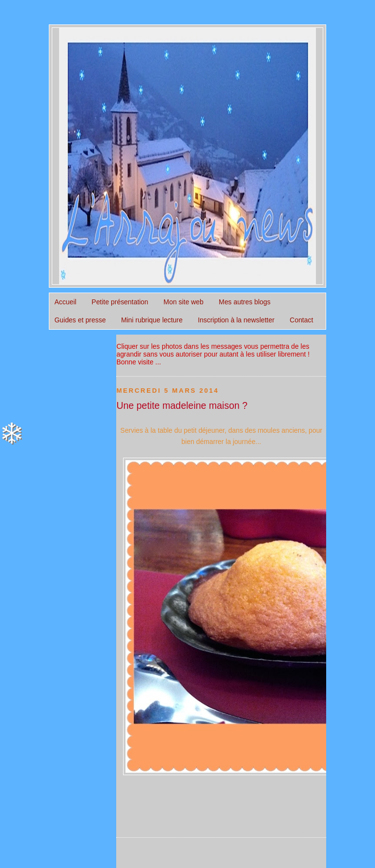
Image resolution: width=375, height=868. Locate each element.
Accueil (66, 302)
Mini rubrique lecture (152, 320)
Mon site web (184, 302)
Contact (301, 320)
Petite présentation (120, 302)
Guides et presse (80, 320)
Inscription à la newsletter (236, 320)
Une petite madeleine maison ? (182, 405)
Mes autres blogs (245, 302)
